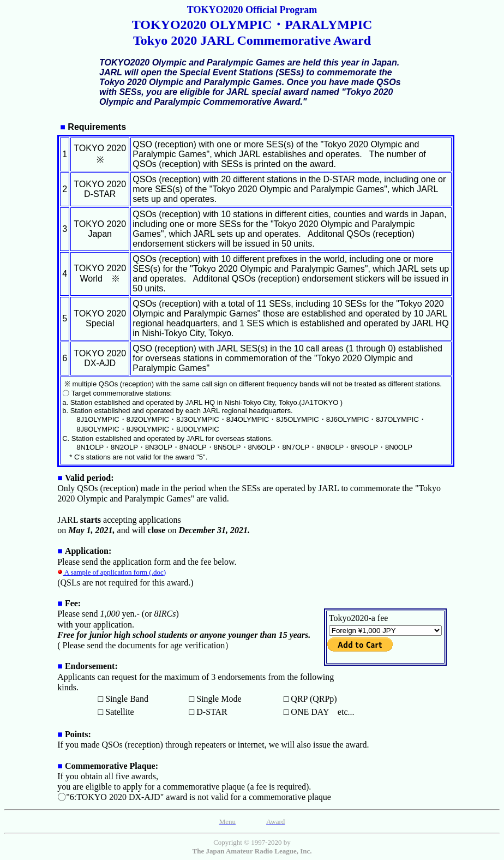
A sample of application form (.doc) (112, 572)
